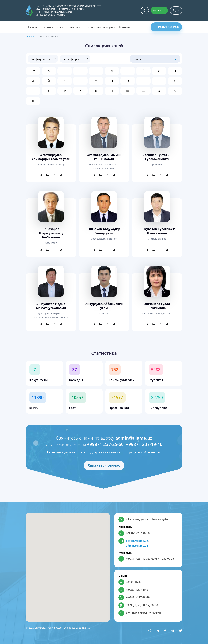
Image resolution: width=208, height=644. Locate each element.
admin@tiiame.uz (134, 438)
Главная (33, 27)
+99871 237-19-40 (144, 444)
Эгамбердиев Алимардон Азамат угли (51, 157)
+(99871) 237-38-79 (138, 597)
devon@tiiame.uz (137, 541)
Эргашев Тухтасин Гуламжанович (157, 157)
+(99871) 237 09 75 (162, 559)
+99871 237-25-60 (105, 444)
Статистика (75, 27)
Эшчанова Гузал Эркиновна (157, 306)
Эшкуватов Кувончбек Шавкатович (157, 231)
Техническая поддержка (100, 27)
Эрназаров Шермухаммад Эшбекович (51, 233)
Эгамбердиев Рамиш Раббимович (104, 157)
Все (33, 71)
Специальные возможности (145, 11)
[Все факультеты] (43, 59)
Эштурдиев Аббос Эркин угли (104, 306)
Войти (159, 10)
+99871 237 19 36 (167, 27)
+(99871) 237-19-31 (138, 590)
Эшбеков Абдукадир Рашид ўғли (104, 231)
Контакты (125, 27)
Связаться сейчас (104, 465)
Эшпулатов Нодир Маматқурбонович (51, 306)
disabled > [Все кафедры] (75, 59)
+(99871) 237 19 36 (138, 559)
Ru (176, 10)
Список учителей (53, 27)
